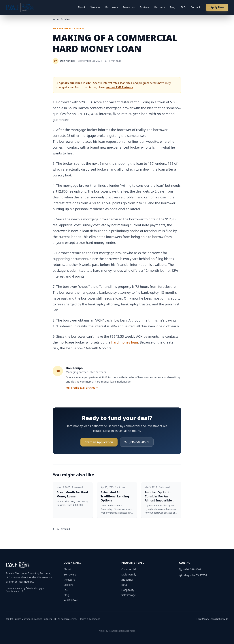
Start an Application (99, 442)
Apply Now (217, 7)
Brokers (144, 7)
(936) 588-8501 (137, 442)
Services (95, 7)
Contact (195, 7)
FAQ (183, 7)
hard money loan (125, 342)
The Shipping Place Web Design (122, 631)
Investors (129, 7)
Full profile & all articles (82, 388)
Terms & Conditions (90, 619)
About (81, 7)
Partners (160, 7)
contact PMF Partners (119, 87)
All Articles (61, 19)
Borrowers (112, 7)
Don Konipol (75, 368)
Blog (173, 7)
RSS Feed (71, 600)
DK (58, 371)
